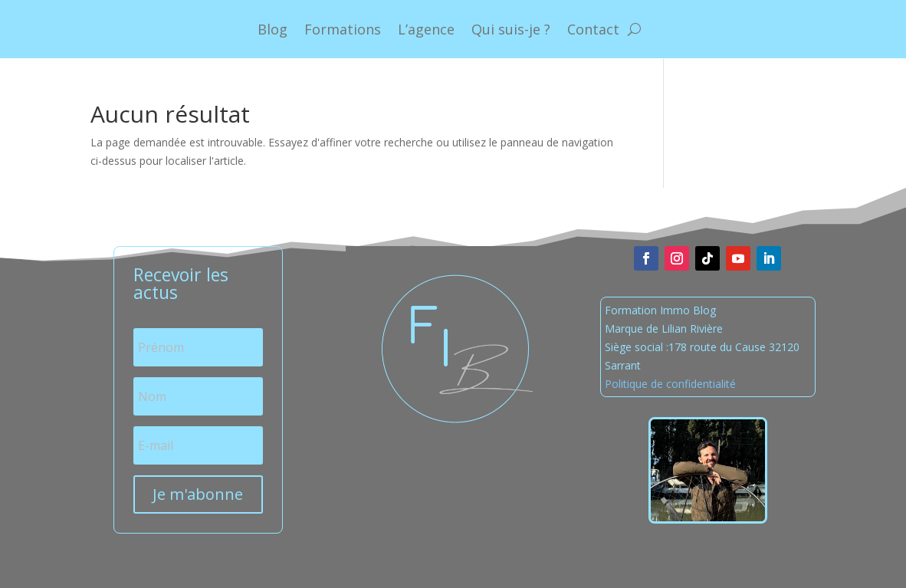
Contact (593, 29)
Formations (343, 29)
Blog (272, 29)
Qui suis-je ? (511, 29)
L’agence (426, 29)
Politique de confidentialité (670, 384)
